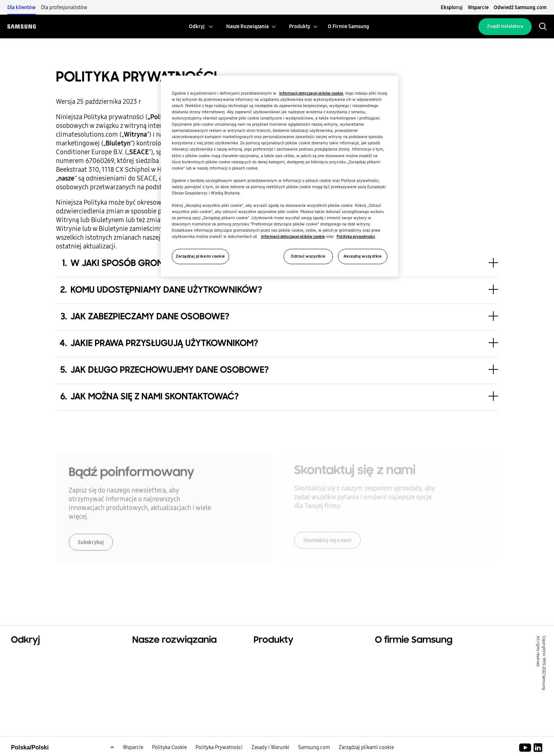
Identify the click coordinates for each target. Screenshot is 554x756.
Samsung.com (314, 751)
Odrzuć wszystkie (308, 256)
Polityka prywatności (356, 236)
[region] (280, 176)
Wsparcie (478, 7)
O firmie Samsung (401, 656)
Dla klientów (22, 7)
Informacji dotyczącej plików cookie (311, 93)
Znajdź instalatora (505, 26)
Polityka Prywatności (219, 751)
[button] (277, 290)
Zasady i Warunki (270, 751)
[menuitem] (197, 26)
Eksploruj (452, 7)
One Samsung (31, 693)
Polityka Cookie (169, 751)
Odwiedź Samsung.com (520, 7)
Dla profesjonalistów (64, 7)
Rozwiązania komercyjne (46, 675)
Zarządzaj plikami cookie (366, 751)
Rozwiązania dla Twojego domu (177, 656)
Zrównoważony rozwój (43, 684)
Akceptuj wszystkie (363, 256)
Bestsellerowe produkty (288, 656)
